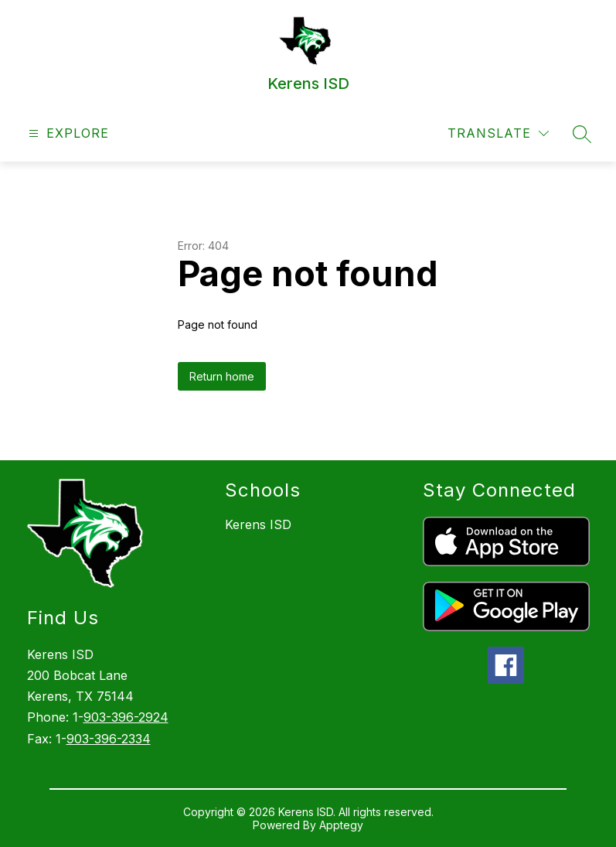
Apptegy (341, 825)
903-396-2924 (126, 717)
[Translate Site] (498, 133)
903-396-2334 (109, 739)
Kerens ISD (258, 524)
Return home (222, 376)
